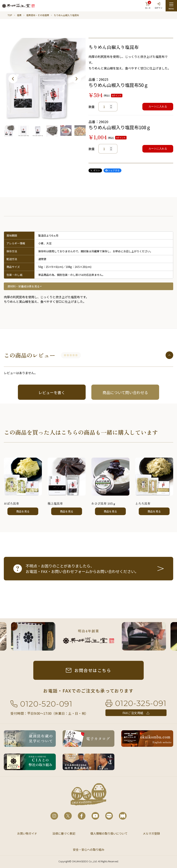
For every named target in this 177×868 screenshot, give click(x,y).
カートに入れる (158, 106)
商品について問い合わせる (125, 392)
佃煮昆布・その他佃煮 (38, 15)
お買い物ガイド (27, 833)
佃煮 (19, 15)
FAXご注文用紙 (133, 713)
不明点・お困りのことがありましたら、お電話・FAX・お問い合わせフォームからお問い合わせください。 (82, 569)
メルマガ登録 (151, 833)
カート (148, 5)
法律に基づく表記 (64, 833)
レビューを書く (52, 392)
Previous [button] (13, 79)
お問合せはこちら (93, 670)
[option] (45, 79)
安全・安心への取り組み (89, 850)
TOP (10, 15)
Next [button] (77, 79)
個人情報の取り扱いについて (109, 833)
